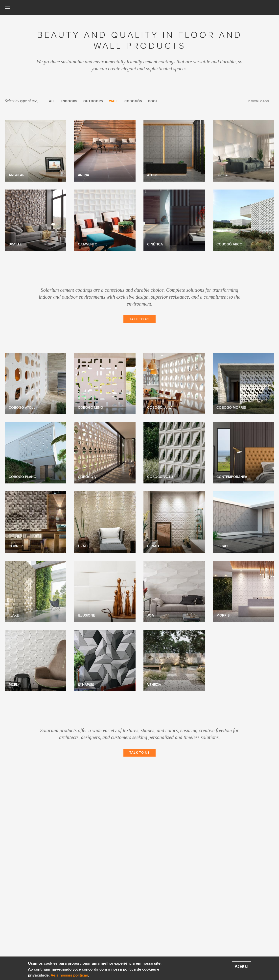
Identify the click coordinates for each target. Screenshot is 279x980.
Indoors (69, 101)
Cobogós (133, 101)
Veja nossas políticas (69, 975)
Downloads (259, 101)
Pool (153, 101)
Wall (114, 101)
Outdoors (93, 101)
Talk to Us (139, 319)
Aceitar (241, 966)
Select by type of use (22, 101)
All (52, 101)
